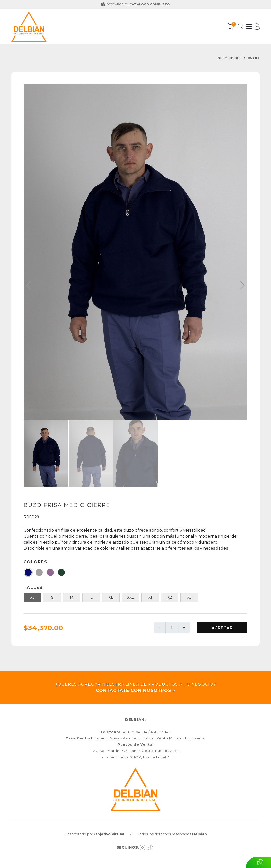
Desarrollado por (94, 834)
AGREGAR (222, 628)
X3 (189, 597)
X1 (150, 597)
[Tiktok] (151, 847)
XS (32, 597)
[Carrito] (231, 26)
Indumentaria (229, 58)
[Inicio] (29, 26)
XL (111, 597)
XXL (131, 597)
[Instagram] (144, 847)
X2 (170, 597)
